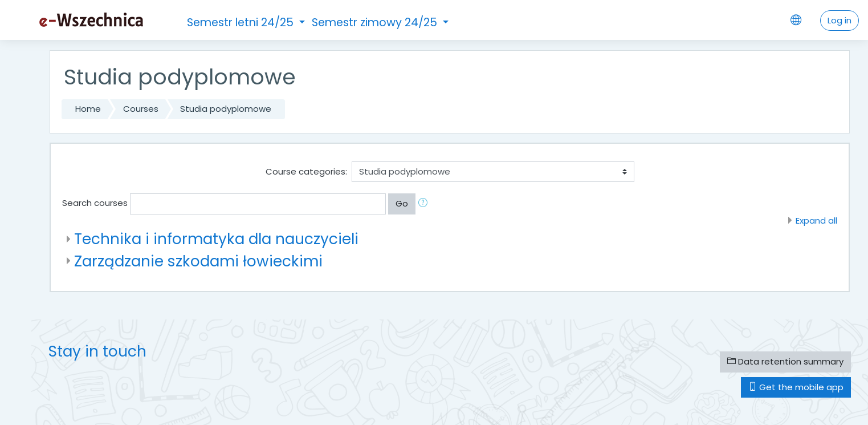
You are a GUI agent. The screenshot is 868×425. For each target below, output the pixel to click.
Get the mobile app (796, 387)
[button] (425, 204)
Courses (141, 109)
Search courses (95, 203)
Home (88, 109)
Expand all (816, 220)
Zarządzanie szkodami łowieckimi (198, 261)
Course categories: (306, 171)
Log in (840, 20)
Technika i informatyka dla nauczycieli (216, 239)
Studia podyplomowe (226, 109)
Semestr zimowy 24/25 (376, 23)
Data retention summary (785, 361)
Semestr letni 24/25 (242, 23)
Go (402, 203)
